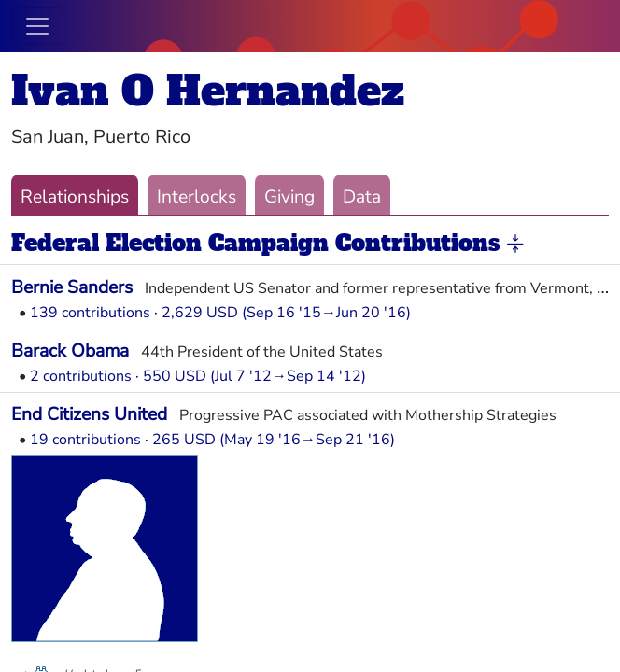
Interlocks (197, 197)
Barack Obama (70, 351)
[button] (515, 245)
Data (362, 197)
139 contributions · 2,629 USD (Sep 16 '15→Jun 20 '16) (220, 313)
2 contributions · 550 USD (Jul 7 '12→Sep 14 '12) (198, 376)
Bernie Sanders (72, 287)
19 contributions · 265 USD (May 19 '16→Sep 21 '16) (212, 440)
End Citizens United (89, 414)
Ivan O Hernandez (208, 91)
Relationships (75, 197)
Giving (289, 197)
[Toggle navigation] (37, 26)
